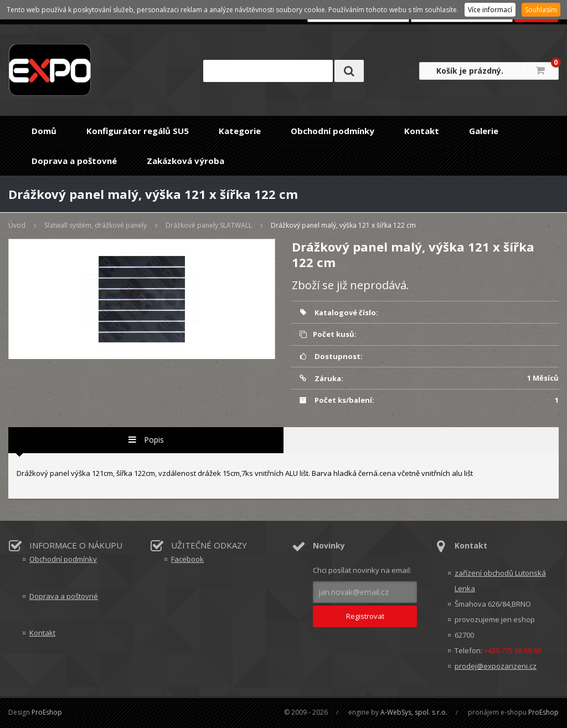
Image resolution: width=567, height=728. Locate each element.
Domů (44, 131)
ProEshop (47, 712)
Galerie (484, 131)
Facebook (187, 559)
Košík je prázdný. (470, 71)
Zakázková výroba (185, 161)
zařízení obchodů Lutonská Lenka (500, 581)
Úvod (17, 225)
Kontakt (422, 131)
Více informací (490, 10)
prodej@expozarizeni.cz (496, 666)
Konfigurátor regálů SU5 (138, 131)
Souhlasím (541, 10)
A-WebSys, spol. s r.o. (414, 712)
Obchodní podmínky (333, 131)
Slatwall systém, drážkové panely (96, 225)
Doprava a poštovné (74, 161)
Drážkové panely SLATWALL (209, 225)
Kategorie (240, 131)
